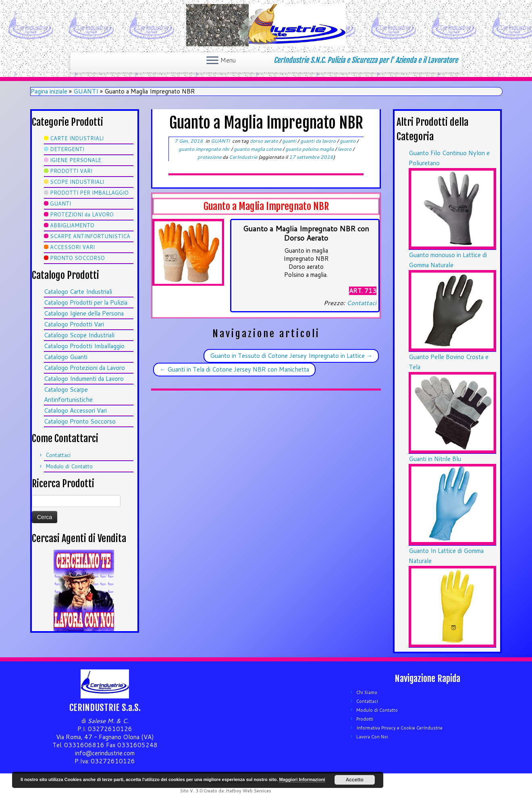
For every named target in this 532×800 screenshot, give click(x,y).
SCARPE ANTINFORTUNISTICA (90, 236)
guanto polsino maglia (310, 149)
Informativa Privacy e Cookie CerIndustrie (399, 728)
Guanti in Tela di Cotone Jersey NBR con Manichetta (234, 369)
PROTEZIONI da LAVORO (82, 214)
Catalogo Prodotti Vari (74, 324)
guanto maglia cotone (258, 149)
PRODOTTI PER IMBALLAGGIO (89, 193)
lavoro (345, 149)
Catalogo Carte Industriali (78, 292)
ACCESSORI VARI (72, 247)
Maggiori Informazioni (302, 779)
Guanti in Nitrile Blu (435, 459)
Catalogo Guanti (66, 357)
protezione (210, 157)
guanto (348, 141)
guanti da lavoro (319, 141)
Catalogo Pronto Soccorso (80, 421)
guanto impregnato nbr (205, 149)
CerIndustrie (243, 157)
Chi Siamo (367, 692)
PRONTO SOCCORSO (77, 258)
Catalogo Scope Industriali (79, 335)
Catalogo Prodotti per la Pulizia (86, 302)
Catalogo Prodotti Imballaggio (84, 346)
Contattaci (58, 455)
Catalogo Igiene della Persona (84, 313)
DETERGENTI (67, 149)
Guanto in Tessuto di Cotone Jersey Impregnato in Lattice (291, 356)
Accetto (355, 780)
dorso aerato (265, 141)
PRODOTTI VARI (71, 171)
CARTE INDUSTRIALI (77, 138)
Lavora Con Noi (372, 737)
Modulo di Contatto (69, 466)
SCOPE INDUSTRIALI (77, 182)
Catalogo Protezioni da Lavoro (84, 368)
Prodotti (365, 719)
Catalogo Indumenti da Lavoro (84, 379)
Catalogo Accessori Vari (75, 410)
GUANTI (86, 91)
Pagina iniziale (49, 91)
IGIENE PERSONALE (76, 160)
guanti (290, 141)
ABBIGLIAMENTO (72, 225)
